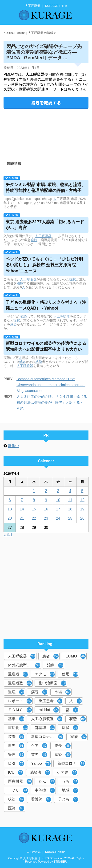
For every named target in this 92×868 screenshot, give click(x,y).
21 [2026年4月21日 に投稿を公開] (22, 518)
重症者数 (20, 683)
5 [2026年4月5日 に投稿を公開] (82, 491)
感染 (24, 316)
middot (49, 710)
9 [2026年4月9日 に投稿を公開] (46, 500)
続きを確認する (46, 103)
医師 (16, 808)
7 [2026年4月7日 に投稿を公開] (22, 500)
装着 (16, 737)
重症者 (18, 674)
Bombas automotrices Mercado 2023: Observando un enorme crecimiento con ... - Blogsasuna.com (51, 385)
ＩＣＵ (18, 790)
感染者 (40, 772)
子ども (68, 799)
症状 (73, 279)
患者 (50, 656)
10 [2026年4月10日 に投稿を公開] (58, 500)
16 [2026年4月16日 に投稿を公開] (46, 509)
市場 (62, 692)
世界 (16, 746)
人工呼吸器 (43, 236)
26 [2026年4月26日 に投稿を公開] (82, 518)
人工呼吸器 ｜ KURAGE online (46, 852)
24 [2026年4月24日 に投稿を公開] (58, 518)
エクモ (45, 674)
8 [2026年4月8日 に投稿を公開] (34, 500)
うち (70, 781)
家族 (78, 737)
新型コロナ (71, 764)
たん (47, 781)
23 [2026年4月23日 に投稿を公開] (46, 518)
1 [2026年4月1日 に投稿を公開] (34, 491)
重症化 (18, 728)
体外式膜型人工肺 (24, 665)
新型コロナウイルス (48, 737)
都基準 (45, 728)
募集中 (13, 446)
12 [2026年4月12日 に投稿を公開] (82, 500)
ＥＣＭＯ (20, 710)
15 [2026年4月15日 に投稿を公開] (34, 509)
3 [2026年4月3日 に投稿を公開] (58, 491)
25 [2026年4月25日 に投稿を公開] (70, 518)
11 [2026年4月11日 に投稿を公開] (70, 500)
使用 (70, 674)
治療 (20, 283)
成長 (62, 746)
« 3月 (8, 535)
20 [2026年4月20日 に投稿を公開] (10, 518)
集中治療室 (52, 683)
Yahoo (41, 764)
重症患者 (50, 701)
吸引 (16, 764)
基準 (16, 719)
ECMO (76, 656)
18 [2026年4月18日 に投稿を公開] (70, 509)
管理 (16, 755)
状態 (78, 719)
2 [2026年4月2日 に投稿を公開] (46, 491)
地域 (70, 790)
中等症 (45, 790)
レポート (20, 701)
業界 (39, 755)
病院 (34, 240)
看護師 (41, 799)
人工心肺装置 (47, 719)
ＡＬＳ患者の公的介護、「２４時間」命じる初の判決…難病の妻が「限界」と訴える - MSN (52, 402)
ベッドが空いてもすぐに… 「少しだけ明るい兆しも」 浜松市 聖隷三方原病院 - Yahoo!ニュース (44, 265)
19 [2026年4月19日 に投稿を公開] (82, 509)
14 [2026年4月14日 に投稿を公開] (22, 509)
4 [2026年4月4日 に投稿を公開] (70, 491)
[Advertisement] (46, 133)
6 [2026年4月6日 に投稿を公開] (10, 500)
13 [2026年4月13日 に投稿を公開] (10, 509)
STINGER (60, 862)
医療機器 (20, 781)
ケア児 (67, 772)
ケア (39, 746)
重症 (16, 692)
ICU (16, 772)
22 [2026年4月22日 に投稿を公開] (34, 518)
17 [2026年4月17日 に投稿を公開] (58, 509)
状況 (16, 799)
